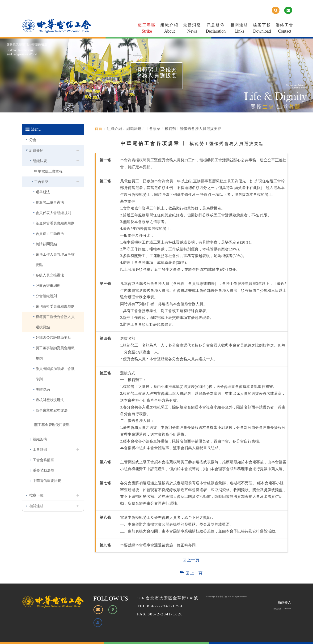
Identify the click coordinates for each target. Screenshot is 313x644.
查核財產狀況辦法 (50, 400)
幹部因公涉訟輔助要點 (53, 337)
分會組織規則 (46, 296)
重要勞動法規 (43, 470)
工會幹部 (40, 449)
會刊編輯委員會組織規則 (55, 306)
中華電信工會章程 (48, 171)
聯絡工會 (285, 29)
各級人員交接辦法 (50, 275)
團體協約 (43, 389)
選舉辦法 (43, 192)
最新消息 (192, 29)
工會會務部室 (43, 460)
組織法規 (40, 161)
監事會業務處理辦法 (52, 410)
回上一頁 (191, 560)
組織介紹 (169, 29)
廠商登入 (284, 603)
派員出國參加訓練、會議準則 (55, 374)
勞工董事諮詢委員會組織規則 (55, 353)
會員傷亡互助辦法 (50, 234)
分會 (33, 140)
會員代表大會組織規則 (53, 213)
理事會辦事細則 (48, 286)
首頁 (98, 129)
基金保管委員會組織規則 (55, 223)
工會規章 (41, 182)
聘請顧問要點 (46, 244)
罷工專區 (147, 29)
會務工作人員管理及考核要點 (55, 260)
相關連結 (239, 29)
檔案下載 (262, 29)
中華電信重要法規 (47, 481)
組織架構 (40, 439)
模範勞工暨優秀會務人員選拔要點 (55, 322)
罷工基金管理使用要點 (52, 425)
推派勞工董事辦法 (50, 202)
